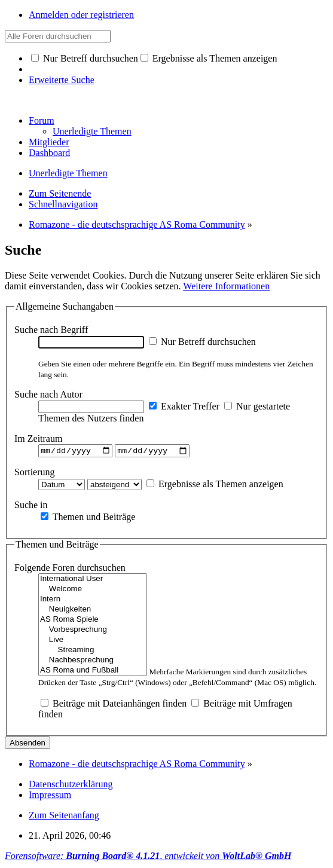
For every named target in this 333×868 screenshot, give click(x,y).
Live (93, 642)
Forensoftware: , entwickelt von (148, 858)
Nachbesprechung (93, 662)
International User (93, 581)
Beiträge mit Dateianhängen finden (114, 705)
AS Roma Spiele (93, 621)
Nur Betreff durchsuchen (85, 58)
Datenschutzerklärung (71, 786)
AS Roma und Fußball (93, 672)
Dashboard (49, 153)
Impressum (50, 797)
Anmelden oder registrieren (81, 15)
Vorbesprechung (93, 632)
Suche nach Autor (48, 394)
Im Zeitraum (38, 438)
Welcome (93, 591)
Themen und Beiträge (88, 518)
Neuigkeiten (93, 611)
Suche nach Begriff (51, 330)
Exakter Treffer (184, 406)
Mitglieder (49, 142)
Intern (93, 601)
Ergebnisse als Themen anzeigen (209, 58)
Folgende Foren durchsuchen (70, 569)
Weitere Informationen (226, 286)
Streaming (93, 652)
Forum (42, 120)
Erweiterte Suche (62, 80)
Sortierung (35, 473)
